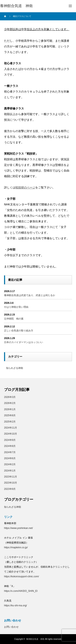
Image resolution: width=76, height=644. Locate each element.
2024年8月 (10, 446)
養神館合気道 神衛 (16, 6)
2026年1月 (10, 409)
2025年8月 (10, 415)
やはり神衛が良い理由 (16, 307)
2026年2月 (10, 403)
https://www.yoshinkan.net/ (18, 528)
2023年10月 (11, 483)
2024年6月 (10, 458)
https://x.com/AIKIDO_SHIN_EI (21, 591)
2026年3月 (10, 397)
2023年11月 (11, 476)
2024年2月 (10, 464)
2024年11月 (11, 428)
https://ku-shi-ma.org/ (16, 605)
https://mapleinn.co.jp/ (16, 547)
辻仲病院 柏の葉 (14, 318)
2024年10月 (11, 434)
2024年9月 (10, 440)
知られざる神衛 (15, 368)
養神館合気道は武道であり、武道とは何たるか (30, 295)
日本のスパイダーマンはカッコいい (24, 342)
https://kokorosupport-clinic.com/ (21, 576)
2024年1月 (10, 470)
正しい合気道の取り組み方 (19, 330)
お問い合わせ (11, 627)
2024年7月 (10, 452)
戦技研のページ (25, 187)
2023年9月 (10, 489)
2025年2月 (10, 421)
